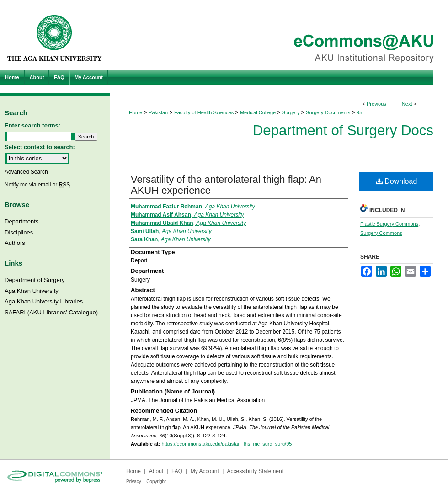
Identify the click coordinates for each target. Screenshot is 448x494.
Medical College (258, 112)
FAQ (177, 471)
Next (407, 104)
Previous (376, 104)
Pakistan (158, 112)
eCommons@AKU (279, 35)
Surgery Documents (328, 112)
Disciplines (19, 232)
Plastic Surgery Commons (389, 224)
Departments (21, 221)
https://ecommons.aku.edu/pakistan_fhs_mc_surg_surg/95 (227, 444)
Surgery (291, 112)
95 (359, 112)
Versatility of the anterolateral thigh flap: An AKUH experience (226, 185)
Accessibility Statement (255, 471)
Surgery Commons (381, 233)
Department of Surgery (35, 280)
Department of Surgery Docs (343, 130)
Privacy (134, 481)
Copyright (156, 481)
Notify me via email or (37, 185)
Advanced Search (26, 172)
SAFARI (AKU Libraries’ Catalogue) (51, 312)
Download (397, 181)
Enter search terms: (32, 125)
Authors (15, 243)
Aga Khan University (32, 291)
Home (136, 112)
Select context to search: (40, 147)
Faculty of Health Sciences (204, 112)
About (156, 471)
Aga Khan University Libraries (44, 301)
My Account (205, 471)
